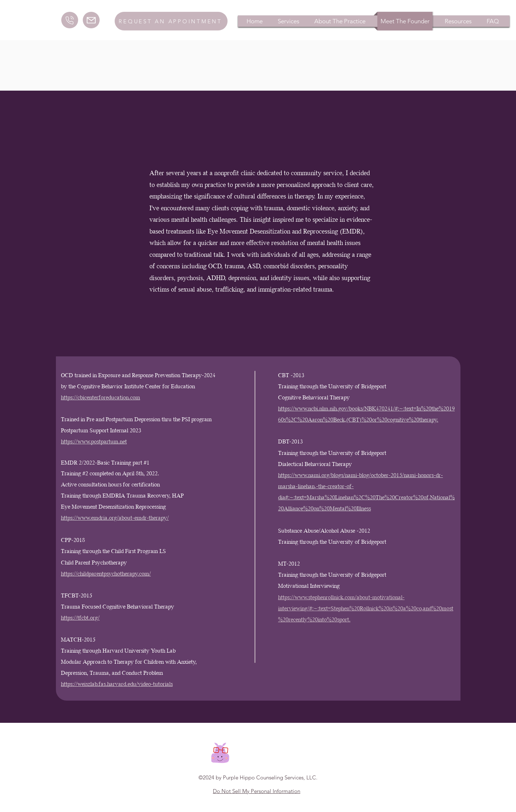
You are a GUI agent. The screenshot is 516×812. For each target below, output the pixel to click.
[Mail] (91, 20)
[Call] (70, 20)
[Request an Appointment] (171, 21)
